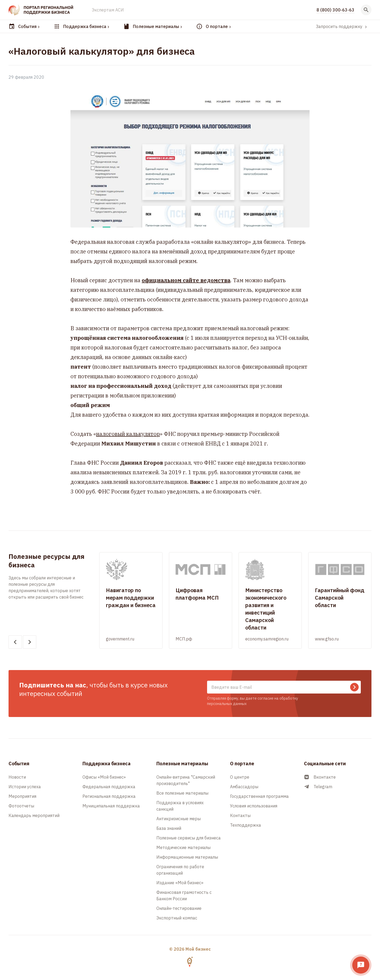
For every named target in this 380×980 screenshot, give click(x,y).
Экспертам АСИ (108, 10)
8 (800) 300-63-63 (335, 10)
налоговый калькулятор (128, 434)
